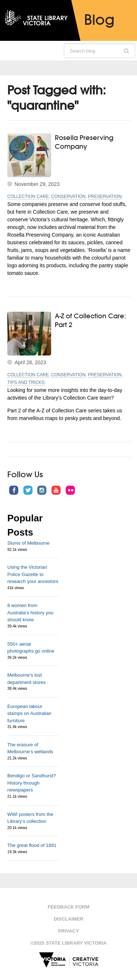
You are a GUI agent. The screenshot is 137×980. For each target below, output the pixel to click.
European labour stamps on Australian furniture (29, 713)
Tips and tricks (26, 382)
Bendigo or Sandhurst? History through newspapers (32, 783)
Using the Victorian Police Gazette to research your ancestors (33, 574)
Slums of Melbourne (28, 543)
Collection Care (28, 197)
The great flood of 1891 (32, 845)
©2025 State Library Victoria (68, 943)
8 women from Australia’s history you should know (30, 612)
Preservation (105, 197)
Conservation (68, 197)
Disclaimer (68, 919)
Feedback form (68, 907)
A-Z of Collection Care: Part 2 (90, 320)
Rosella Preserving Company (84, 142)
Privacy (68, 931)
